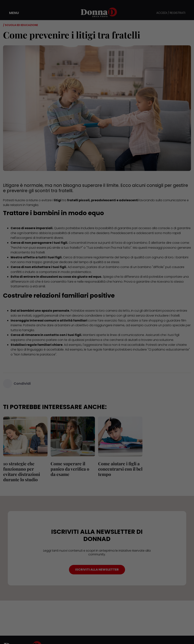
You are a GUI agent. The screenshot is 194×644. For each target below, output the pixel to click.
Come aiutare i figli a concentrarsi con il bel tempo (120, 469)
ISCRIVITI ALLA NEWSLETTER (97, 570)
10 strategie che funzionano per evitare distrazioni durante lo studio (21, 471)
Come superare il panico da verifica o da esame (70, 469)
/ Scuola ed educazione (20, 25)
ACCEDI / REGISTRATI (171, 13)
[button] (11, 13)
